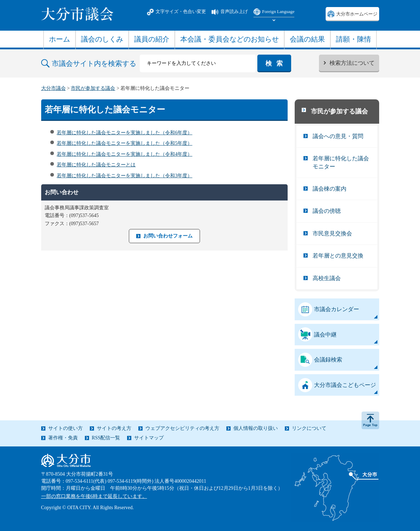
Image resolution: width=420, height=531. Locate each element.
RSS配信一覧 (106, 438)
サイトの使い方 (65, 428)
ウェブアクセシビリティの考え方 (182, 428)
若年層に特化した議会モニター (341, 162)
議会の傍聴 (327, 211)
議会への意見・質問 (338, 136)
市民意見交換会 (332, 233)
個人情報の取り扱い (256, 428)
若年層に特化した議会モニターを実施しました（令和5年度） (124, 143)
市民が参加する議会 (93, 88)
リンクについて (309, 428)
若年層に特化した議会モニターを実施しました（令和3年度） (124, 176)
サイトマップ (149, 438)
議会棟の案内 (330, 189)
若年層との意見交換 (338, 256)
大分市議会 (54, 88)
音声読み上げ (234, 12)
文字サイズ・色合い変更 (181, 12)
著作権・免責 (63, 438)
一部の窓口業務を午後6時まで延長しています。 (94, 496)
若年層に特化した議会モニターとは (96, 165)
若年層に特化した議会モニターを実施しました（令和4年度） (124, 154)
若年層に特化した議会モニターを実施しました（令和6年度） (124, 133)
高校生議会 (327, 278)
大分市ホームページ (357, 14)
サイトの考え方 (114, 428)
